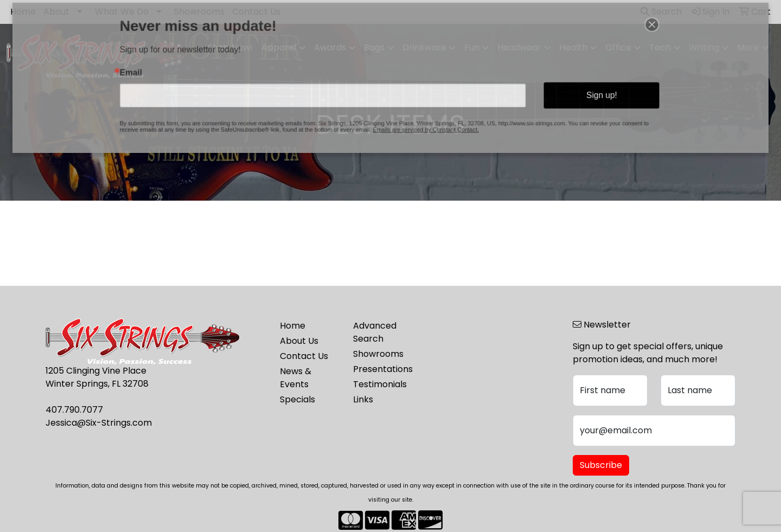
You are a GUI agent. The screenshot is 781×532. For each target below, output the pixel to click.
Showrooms (378, 354)
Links (363, 399)
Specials (297, 399)
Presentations (383, 369)
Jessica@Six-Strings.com (99, 423)
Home (293, 326)
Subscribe (601, 465)
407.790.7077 (74, 410)
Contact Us (304, 356)
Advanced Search (375, 332)
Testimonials (380, 384)
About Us (299, 341)
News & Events (296, 378)
